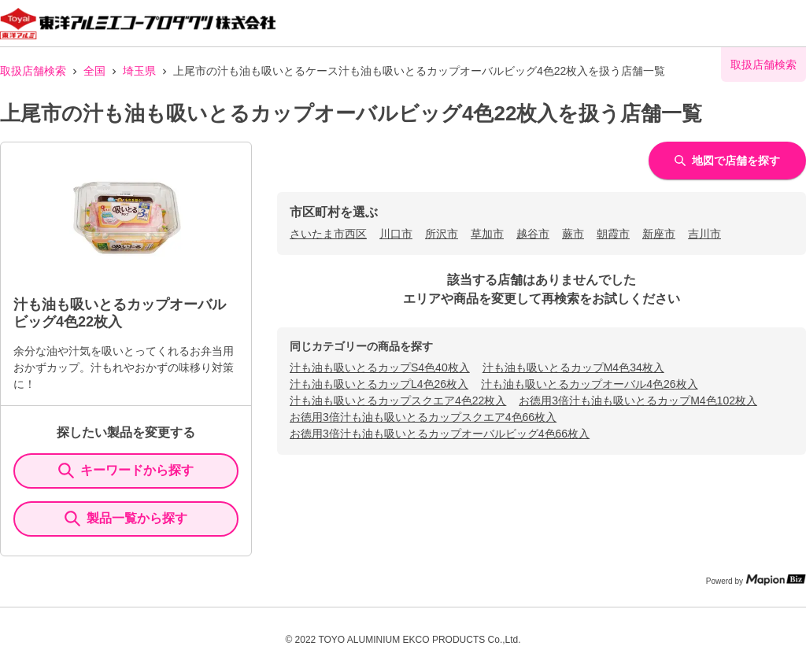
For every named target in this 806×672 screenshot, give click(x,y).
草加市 (487, 234)
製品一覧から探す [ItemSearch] (126, 519)
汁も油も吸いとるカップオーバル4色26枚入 (589, 384)
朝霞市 (613, 234)
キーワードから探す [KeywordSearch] (126, 471)
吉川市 (704, 234)
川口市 (396, 234)
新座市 (659, 234)
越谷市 (533, 234)
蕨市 (573, 234)
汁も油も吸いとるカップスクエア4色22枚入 (398, 401)
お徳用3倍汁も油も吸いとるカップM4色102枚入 (638, 401)
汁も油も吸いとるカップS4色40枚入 (380, 367)
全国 (94, 71)
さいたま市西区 (328, 234)
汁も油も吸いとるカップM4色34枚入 (573, 367)
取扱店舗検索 (33, 71)
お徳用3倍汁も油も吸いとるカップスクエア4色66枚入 (423, 417)
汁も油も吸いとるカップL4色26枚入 (379, 384)
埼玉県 (139, 71)
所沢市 (442, 234)
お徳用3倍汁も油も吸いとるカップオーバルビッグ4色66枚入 (440, 434)
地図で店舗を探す (727, 161)
